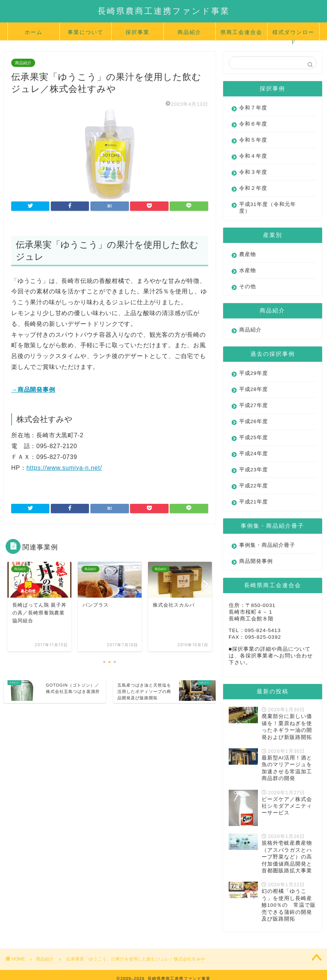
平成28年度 (254, 389)
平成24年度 (254, 454)
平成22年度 (254, 486)
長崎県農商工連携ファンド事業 (164, 11)
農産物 (248, 254)
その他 (248, 286)
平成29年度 (254, 373)
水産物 (248, 270)
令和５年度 (253, 140)
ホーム (34, 32)
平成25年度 (254, 437)
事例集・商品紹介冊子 (267, 545)
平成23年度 (254, 470)
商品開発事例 (256, 561)
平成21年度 (254, 502)
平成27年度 (254, 405)
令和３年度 (253, 172)
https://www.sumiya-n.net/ (64, 468)
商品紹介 (189, 32)
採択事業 (138, 32)
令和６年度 (253, 124)
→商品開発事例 (33, 390)
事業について (86, 32)
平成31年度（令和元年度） (268, 208)
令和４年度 (253, 156)
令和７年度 (253, 108)
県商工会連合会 (241, 32)
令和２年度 (253, 188)
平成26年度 (254, 421)
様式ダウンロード (293, 35)
